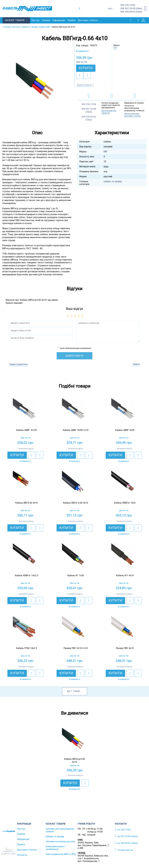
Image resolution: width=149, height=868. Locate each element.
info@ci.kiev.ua (124, 850)
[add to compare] (87, 75)
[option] (37, 84)
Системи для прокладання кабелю (60, 830)
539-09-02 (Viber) (131, 12)
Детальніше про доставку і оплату (133, 115)
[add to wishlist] (80, 75)
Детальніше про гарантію (109, 112)
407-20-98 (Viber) (131, 9)
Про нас (36, 20)
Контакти (22, 855)
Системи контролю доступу (60, 841)
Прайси (72, 20)
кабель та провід (113, 181)
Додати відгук (84, 85)
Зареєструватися (19, 364)
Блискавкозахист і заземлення (56, 848)
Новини (46, 20)
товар (76, 691)
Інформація (59, 20)
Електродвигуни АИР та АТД (61, 854)
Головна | (7, 27)
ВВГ (115, 48)
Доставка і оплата (88, 20)
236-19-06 (128, 5)
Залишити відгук (26, 448)
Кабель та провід (55, 836)
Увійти (136, 364)
